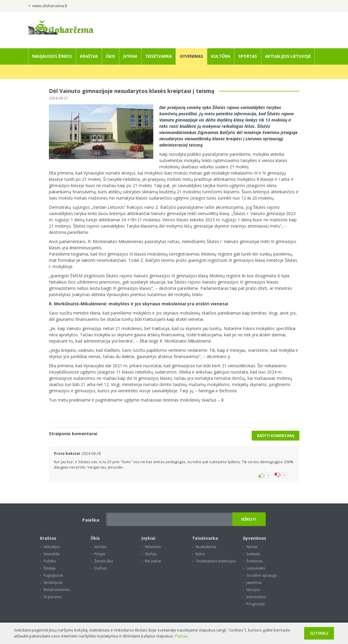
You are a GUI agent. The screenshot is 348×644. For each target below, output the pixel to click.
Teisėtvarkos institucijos (216, 561)
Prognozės (255, 604)
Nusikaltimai (206, 547)
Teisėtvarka (158, 56)
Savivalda (51, 554)
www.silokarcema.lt (50, 6)
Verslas (100, 547)
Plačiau (181, 636)
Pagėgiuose (53, 575)
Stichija (151, 554)
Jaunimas (254, 582)
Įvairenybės (256, 597)
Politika (50, 561)
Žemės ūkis (104, 561)
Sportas (248, 56)
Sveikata (253, 554)
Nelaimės (153, 547)
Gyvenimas (191, 56)
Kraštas (89, 56)
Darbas (100, 568)
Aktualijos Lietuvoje (288, 56)
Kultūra (221, 56)
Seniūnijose (53, 582)
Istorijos (253, 590)
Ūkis (110, 56)
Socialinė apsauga (262, 575)
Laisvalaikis (256, 568)
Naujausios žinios (52, 56)
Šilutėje (50, 568)
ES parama (52, 597)
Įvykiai (130, 56)
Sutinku (319, 633)
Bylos (200, 554)
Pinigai (100, 554)
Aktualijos (52, 547)
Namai (252, 547)
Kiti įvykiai (153, 561)
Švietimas (254, 561)
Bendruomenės (57, 590)
